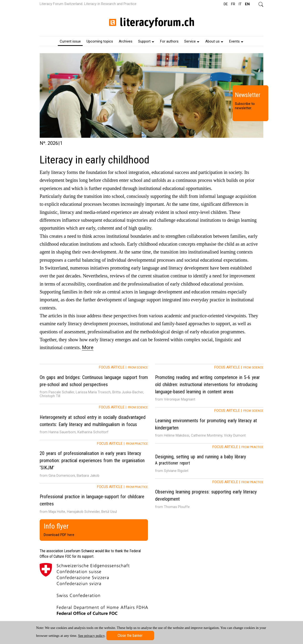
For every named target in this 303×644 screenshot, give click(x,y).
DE (226, 4)
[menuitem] (70, 41)
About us (214, 41)
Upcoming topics (100, 41)
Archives (126, 41)
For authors (169, 41)
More (88, 347)
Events (236, 41)
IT (240, 4)
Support (146, 41)
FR (233, 4)
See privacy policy (91, 636)
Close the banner (130, 636)
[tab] (94, 384)
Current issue (70, 41)
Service (192, 41)
